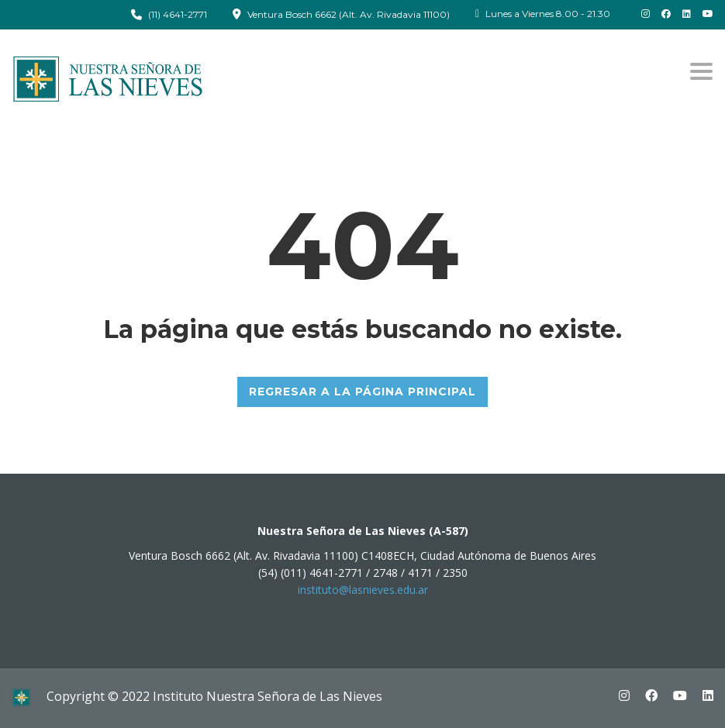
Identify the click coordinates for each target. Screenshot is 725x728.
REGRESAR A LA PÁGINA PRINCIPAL (362, 392)
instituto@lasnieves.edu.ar (363, 590)
